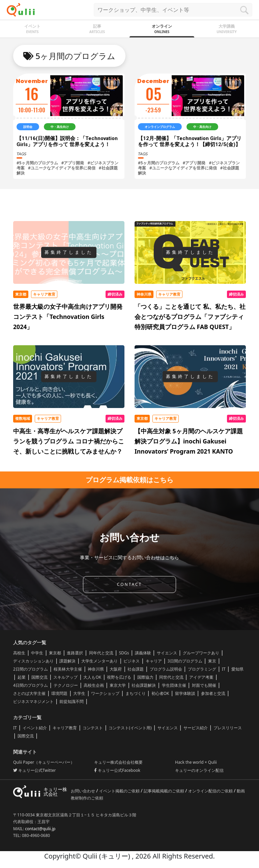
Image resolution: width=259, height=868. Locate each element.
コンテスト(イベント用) (130, 728)
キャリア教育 (65, 728)
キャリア (154, 661)
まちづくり (136, 693)
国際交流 (39, 677)
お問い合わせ (83, 791)
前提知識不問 (71, 701)
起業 (22, 677)
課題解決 (67, 661)
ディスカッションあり (33, 661)
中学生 (37, 653)
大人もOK (92, 677)
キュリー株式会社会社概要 (118, 762)
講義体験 (143, 653)
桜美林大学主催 (68, 669)
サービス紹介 (196, 728)
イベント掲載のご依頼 (120, 791)
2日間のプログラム (31, 669)
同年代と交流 (101, 653)
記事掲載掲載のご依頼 (164, 791)
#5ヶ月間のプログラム (37, 163)
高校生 (19, 653)
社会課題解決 (144, 685)
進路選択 (75, 653)
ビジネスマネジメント (33, 701)
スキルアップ (65, 677)
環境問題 (59, 693)
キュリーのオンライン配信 (199, 770)
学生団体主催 (174, 685)
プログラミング (202, 669)
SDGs (124, 653)
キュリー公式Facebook (117, 770)
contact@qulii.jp (40, 829)
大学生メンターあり (99, 661)
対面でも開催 (204, 685)
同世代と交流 (171, 677)
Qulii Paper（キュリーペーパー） (44, 762)
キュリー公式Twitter (34, 770)
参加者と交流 (213, 693)
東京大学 (118, 685)
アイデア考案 (201, 677)
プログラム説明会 (166, 669)
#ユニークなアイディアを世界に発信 (62, 168)
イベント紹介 (35, 728)
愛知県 (237, 669)
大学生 (79, 693)
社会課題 (136, 669)
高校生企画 (94, 685)
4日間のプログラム (31, 685)
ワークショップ (105, 693)
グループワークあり (201, 653)
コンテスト (93, 728)
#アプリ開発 (73, 163)
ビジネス (132, 661)
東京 (212, 661)
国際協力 (145, 677)
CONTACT (129, 584)
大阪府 (116, 669)
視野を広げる (119, 677)
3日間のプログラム (185, 661)
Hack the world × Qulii (196, 762)
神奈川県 (96, 669)
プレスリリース (228, 728)
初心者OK (160, 693)
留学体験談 (185, 693)
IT (224, 669)
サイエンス (167, 653)
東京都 (55, 653)
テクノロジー (66, 685)
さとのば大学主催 (29, 693)
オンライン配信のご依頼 (211, 791)
